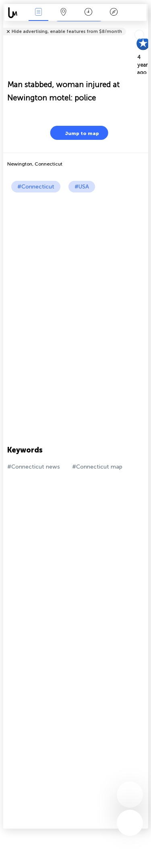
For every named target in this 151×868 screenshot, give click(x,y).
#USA (82, 187)
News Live (38, 13)
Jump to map (77, 133)
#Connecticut (36, 187)
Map (64, 13)
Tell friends (145, 26)
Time (88, 13)
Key (114, 13)
